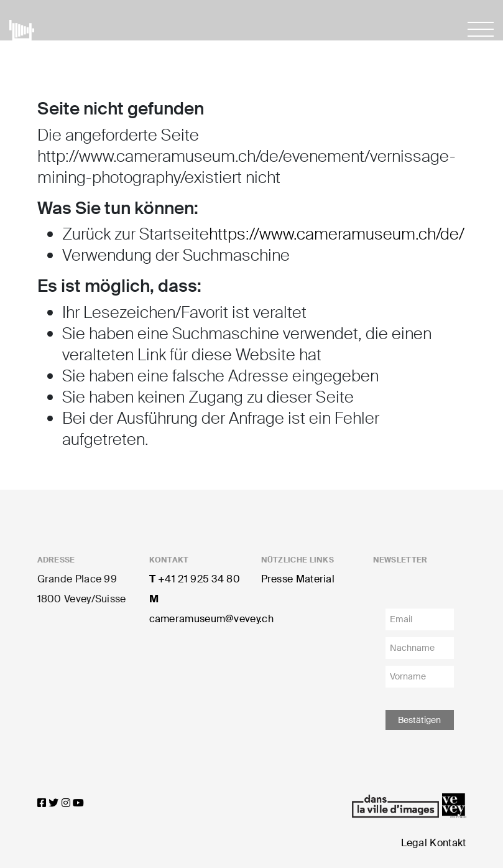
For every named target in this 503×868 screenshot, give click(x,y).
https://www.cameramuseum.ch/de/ (337, 234)
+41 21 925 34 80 (195, 579)
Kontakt (448, 843)
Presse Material (298, 579)
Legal (414, 843)
